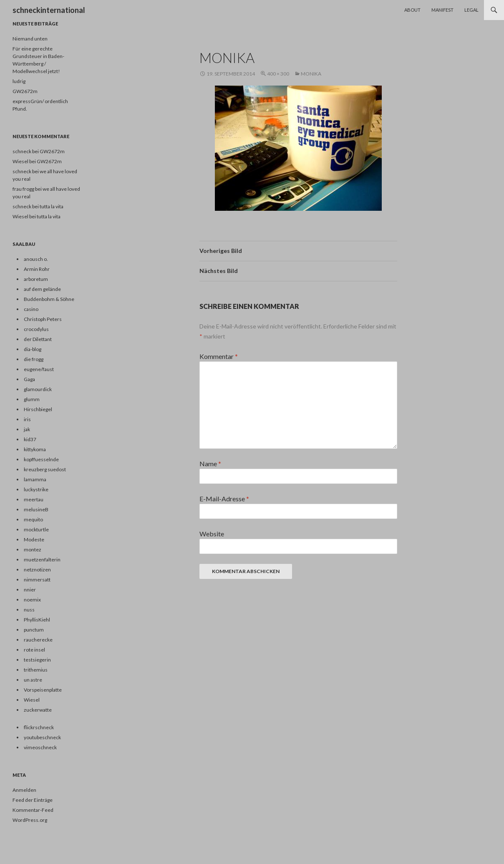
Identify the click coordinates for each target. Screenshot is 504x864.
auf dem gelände (42, 289)
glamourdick (38, 389)
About (412, 10)
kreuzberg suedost (45, 469)
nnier (30, 590)
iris (27, 419)
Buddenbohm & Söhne (49, 299)
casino (31, 309)
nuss (29, 610)
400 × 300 (278, 74)
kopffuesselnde (41, 459)
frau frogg (23, 189)
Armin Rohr (37, 269)
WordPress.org (30, 820)
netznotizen (37, 570)
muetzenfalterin (42, 560)
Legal (471, 10)
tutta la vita (52, 206)
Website (212, 534)
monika (311, 74)
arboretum (36, 279)
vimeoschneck (40, 747)
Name (210, 464)
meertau (34, 499)
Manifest (442, 10)
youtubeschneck (42, 737)
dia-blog (33, 349)
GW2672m (25, 91)
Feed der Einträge (33, 800)
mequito (33, 519)
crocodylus (36, 329)
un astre (33, 680)
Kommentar (219, 356)
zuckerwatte (38, 710)
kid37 (30, 439)
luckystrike (36, 489)
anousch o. (36, 259)
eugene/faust (39, 369)
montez (33, 549)
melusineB (36, 509)
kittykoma (35, 449)
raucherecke (38, 640)
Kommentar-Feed (33, 810)
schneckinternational (49, 10)
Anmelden (24, 790)
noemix (32, 600)
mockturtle (36, 529)
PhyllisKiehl (37, 620)
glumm (32, 399)
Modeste (34, 539)
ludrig (19, 81)
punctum (34, 630)
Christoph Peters (43, 319)
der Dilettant (38, 339)
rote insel (34, 650)
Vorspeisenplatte (43, 690)
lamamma (35, 479)
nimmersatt (37, 580)
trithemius (36, 670)
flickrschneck (39, 727)
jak (27, 429)
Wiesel (20, 216)
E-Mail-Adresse (224, 499)
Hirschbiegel (38, 409)
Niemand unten (30, 39)
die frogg (34, 359)
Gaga (29, 379)
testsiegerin (37, 660)
